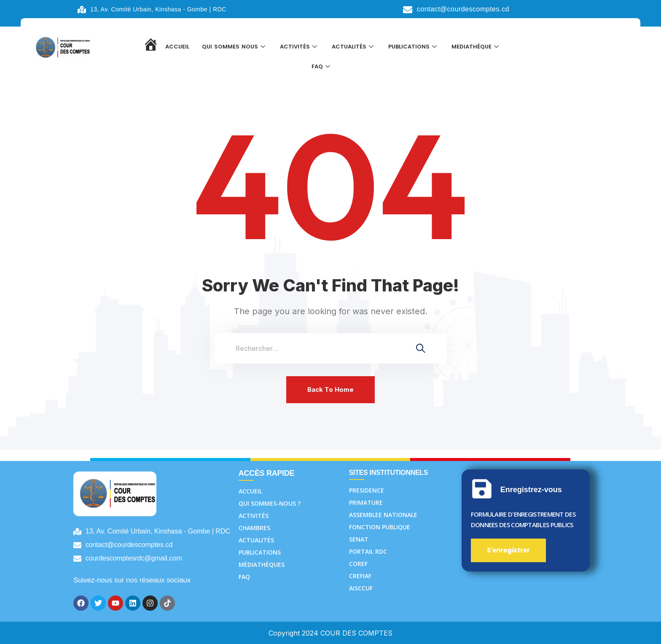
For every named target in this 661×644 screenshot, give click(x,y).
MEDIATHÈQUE (476, 47)
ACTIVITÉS (300, 47)
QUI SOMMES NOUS (235, 47)
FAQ (322, 68)
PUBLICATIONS (414, 47)
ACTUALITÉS (354, 47)
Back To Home (330, 389)
